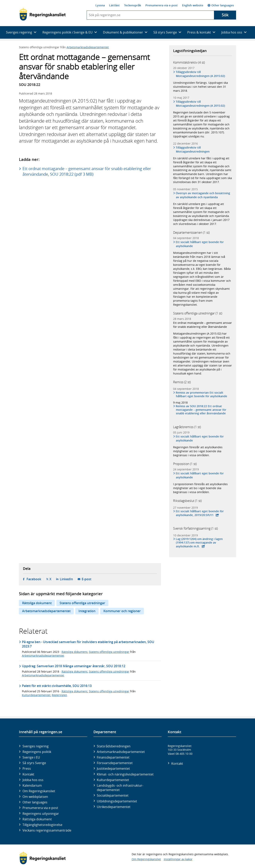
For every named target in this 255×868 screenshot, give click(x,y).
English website (193, 5)
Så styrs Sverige (34, 763)
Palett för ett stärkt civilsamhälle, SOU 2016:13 (57, 686)
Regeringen (59, 695)
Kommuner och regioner (122, 611)
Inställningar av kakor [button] (178, 859)
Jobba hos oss (33, 780)
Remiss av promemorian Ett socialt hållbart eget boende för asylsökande (202, 394)
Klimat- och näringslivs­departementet (125, 774)
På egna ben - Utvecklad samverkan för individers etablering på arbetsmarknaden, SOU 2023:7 (88, 644)
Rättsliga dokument (37, 603)
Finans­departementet (113, 757)
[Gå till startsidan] (43, 14)
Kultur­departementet (113, 780)
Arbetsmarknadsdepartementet (88, 47)
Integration (87, 611)
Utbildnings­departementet (117, 801)
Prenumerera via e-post (162, 5)
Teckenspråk (133, 5)
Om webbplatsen (35, 797)
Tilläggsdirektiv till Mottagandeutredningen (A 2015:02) (200, 74)
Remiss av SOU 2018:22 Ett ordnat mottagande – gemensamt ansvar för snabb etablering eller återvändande (201, 410)
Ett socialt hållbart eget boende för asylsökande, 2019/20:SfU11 (200, 513)
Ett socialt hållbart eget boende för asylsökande (200, 244)
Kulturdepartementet (36, 695)
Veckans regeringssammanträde (47, 830)
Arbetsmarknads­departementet (121, 752)
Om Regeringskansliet (39, 791)
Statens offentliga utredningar (82, 603)
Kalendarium (32, 785)
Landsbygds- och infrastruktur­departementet (120, 788)
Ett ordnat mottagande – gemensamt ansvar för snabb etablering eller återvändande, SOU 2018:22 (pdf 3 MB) (87, 171)
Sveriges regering (36, 746)
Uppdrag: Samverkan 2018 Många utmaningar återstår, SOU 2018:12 (74, 666)
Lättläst (114, 5)
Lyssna (100, 5)
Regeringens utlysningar (41, 814)
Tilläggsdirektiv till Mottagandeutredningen (193, 149)
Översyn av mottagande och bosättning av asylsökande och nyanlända (203, 195)
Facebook (34, 579)
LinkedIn (66, 579)
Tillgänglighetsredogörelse (42, 825)
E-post (86, 579)
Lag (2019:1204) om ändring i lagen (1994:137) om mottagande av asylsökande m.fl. (199, 543)
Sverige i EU (31, 757)
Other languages (221, 5)
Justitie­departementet (113, 768)
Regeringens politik (37, 752)
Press (27, 768)
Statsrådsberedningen (114, 746)
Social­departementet (113, 795)
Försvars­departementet (115, 763)
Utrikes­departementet (114, 807)
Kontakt (28, 774)
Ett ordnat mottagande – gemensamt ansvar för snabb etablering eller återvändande (203, 325)
